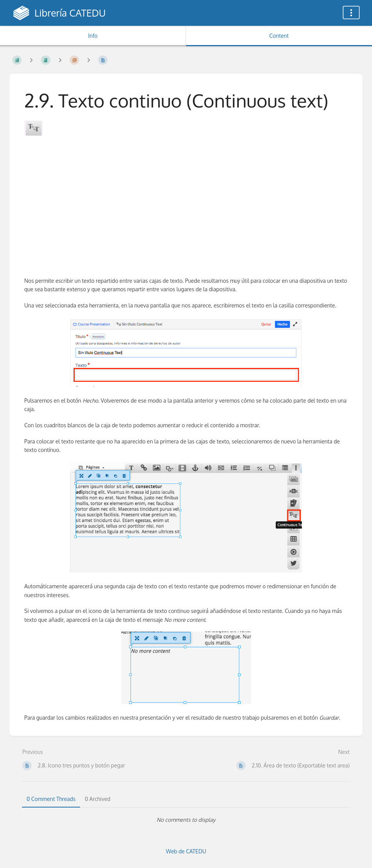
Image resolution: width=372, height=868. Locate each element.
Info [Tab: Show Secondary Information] (93, 36)
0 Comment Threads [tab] (51, 799)
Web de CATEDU (186, 851)
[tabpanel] (186, 820)
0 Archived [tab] (97, 799)
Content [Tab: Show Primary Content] (279, 36)
